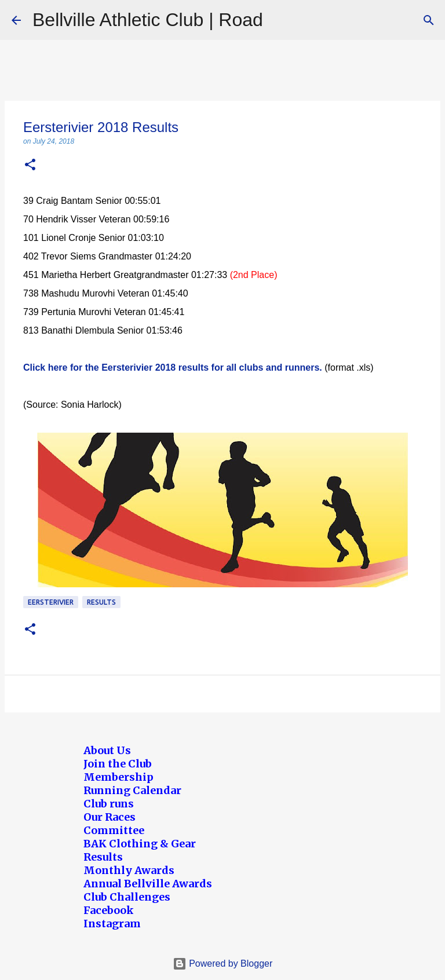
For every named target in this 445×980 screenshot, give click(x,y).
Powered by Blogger (223, 963)
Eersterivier (51, 602)
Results (101, 602)
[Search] (429, 20)
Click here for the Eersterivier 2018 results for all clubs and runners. (173, 367)
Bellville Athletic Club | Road (148, 20)
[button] (30, 165)
